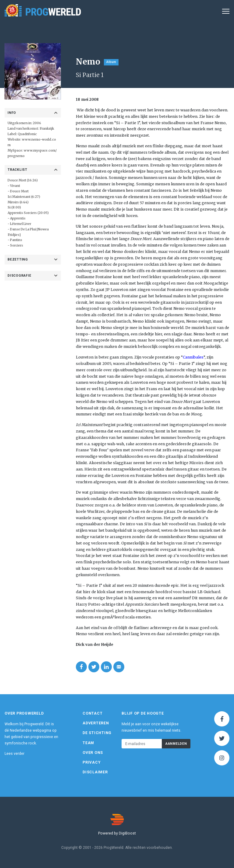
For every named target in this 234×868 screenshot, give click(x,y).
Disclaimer (95, 772)
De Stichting (97, 733)
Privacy (92, 762)
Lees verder (14, 754)
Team (88, 743)
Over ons (93, 753)
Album (111, 62)
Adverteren (96, 723)
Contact (92, 713)
